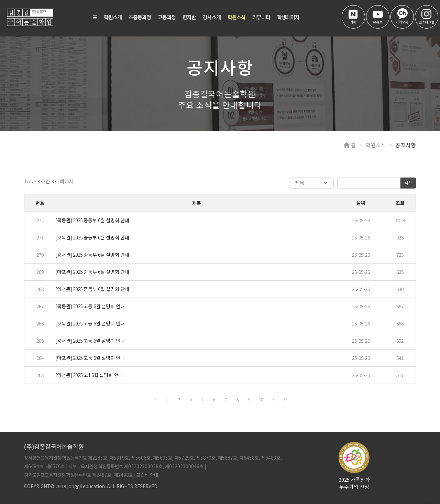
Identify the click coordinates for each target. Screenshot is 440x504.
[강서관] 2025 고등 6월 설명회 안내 (90, 341)
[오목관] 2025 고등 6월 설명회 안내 (90, 323)
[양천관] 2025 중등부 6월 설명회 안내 (92, 289)
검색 (408, 183)
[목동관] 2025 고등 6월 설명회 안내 (90, 306)
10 (261, 399)
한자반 (189, 17)
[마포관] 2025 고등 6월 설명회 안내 (90, 358)
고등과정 (167, 17)
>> (285, 399)
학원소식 (236, 17)
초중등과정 (140, 17)
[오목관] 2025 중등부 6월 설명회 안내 (92, 237)
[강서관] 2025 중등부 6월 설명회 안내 (92, 255)
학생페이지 (288, 17)
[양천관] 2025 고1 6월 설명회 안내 (89, 375)
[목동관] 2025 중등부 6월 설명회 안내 (92, 220)
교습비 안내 (147, 475)
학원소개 (113, 17)
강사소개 (212, 17)
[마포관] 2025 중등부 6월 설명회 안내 (92, 272)
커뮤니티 (261, 17)
